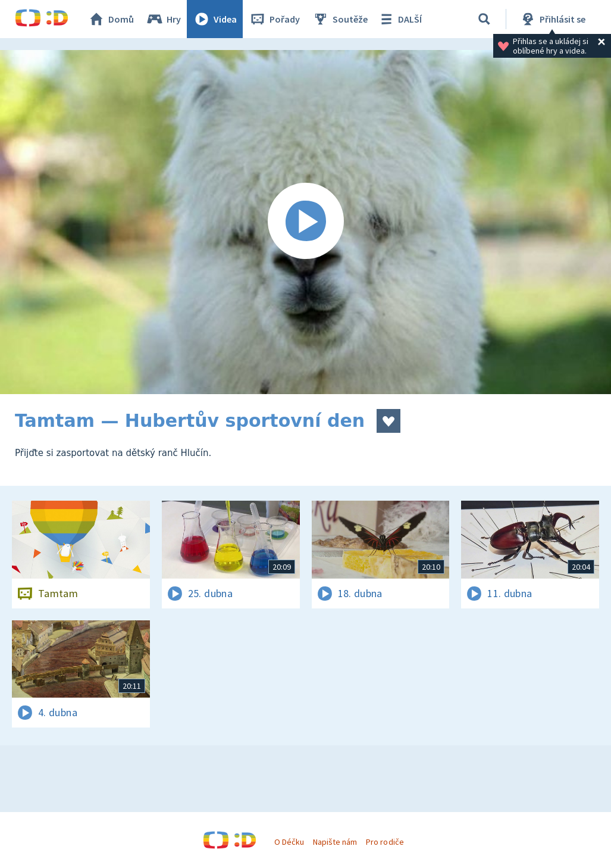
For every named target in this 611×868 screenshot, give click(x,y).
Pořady (274, 19)
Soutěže (340, 19)
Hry (163, 19)
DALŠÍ (399, 19)
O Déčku (289, 842)
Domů (111, 19)
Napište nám (335, 842)
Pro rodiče (385, 842)
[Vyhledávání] (484, 19)
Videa (215, 19)
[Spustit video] (305, 222)
